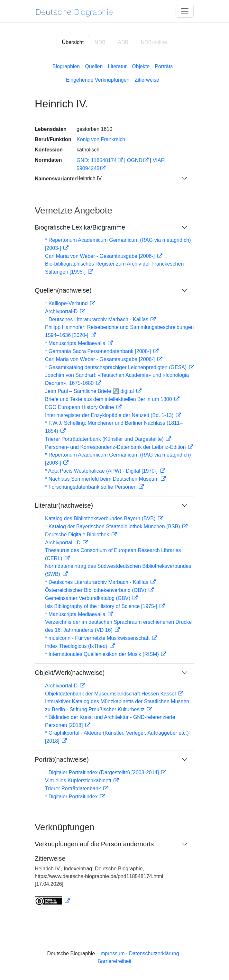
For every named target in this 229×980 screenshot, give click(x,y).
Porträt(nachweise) (62, 759)
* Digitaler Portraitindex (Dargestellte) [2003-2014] (103, 772)
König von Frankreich (101, 139)
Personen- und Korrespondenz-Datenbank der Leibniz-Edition (116, 447)
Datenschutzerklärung (154, 953)
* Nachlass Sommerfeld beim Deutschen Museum (102, 479)
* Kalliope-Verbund (67, 303)
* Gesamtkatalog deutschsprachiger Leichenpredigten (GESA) (117, 367)
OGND (135, 160)
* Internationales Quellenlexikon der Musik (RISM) (103, 654)
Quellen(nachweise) (63, 290)
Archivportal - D (64, 543)
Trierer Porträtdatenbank (74, 789)
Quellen (94, 66)
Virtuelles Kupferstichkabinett (79, 780)
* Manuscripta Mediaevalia (76, 343)
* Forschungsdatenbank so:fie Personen (92, 487)
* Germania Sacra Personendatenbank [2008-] (99, 351)
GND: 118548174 (97, 160)
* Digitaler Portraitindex (72, 797)
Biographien (66, 66)
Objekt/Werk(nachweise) (70, 673)
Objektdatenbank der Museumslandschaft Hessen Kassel (111, 694)
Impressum (112, 953)
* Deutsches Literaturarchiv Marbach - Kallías (97, 319)
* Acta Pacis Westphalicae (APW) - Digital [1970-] (102, 471)
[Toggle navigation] (185, 11)
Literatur (117, 66)
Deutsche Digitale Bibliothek (78, 535)
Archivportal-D (62, 311)
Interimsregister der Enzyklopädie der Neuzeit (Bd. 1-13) (110, 415)
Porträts (164, 66)
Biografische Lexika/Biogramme (80, 227)
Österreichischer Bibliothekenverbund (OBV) (96, 590)
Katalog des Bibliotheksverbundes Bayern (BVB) (101, 518)
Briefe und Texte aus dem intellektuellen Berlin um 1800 (109, 399)
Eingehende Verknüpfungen (98, 80)
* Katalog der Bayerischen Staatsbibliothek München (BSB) (113, 526)
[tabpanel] (114, 483)
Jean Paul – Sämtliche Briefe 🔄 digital (90, 391)
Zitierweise (147, 80)
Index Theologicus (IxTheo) (77, 646)
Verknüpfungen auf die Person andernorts (94, 844)
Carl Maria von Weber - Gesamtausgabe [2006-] (101, 256)
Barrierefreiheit (115, 961)
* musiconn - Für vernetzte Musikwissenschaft (98, 638)
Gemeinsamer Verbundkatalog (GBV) (88, 598)
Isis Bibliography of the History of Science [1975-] (102, 606)
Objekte (141, 66)
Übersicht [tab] (73, 42)
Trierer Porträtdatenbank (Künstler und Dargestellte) (105, 439)
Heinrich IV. (90, 178)
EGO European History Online (80, 407)
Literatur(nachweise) (64, 505)
